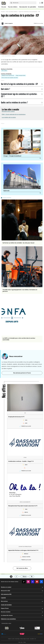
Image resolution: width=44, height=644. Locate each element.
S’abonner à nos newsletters (8, 619)
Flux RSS (13, 639)
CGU (35, 639)
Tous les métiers (13, 7)
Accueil (3, 12)
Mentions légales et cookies (25, 639)
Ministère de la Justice (8, 111)
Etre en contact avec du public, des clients (10, 78)
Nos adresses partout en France (22, 373)
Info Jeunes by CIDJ (6, 594)
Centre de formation (6, 605)
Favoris (24, 577)
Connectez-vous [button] (6, 623)
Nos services (4, 601)
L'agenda (3, 598)
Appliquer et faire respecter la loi (8, 75)
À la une (4, 7)
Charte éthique (17, 639)
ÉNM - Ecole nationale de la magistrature (14, 114)
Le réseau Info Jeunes (7, 615)
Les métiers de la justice (9, 117)
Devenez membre (6, 612)
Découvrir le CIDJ (6, 591)
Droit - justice (4, 71)
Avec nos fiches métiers (12, 12)
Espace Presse (5, 608)
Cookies (24, 642)
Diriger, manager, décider (21, 75)
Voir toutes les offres (22, 568)
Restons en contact (6, 587)
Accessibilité (32, 639)
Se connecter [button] (40, 3)
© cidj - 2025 (20, 642)
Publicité (9, 639)
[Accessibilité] (11, 577)
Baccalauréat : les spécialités (28, 7)
